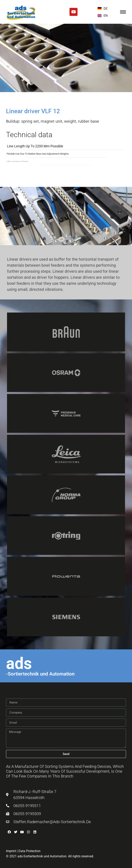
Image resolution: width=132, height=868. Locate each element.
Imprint (11, 851)
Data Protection (29, 851)
